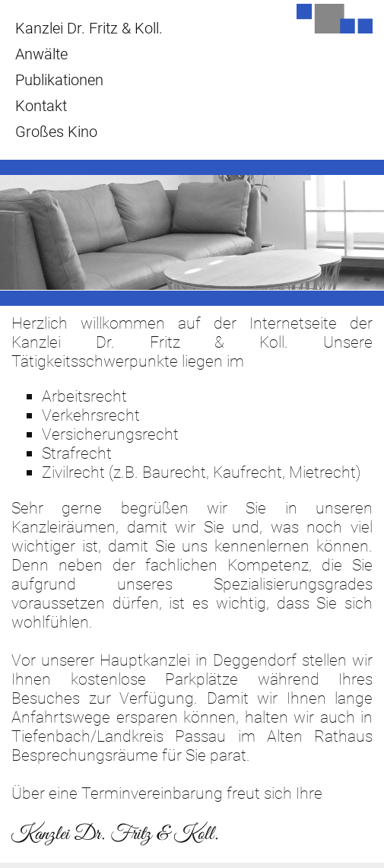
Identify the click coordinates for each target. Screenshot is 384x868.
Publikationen (59, 80)
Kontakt (41, 106)
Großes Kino (56, 132)
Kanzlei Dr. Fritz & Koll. (89, 28)
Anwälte (41, 54)
